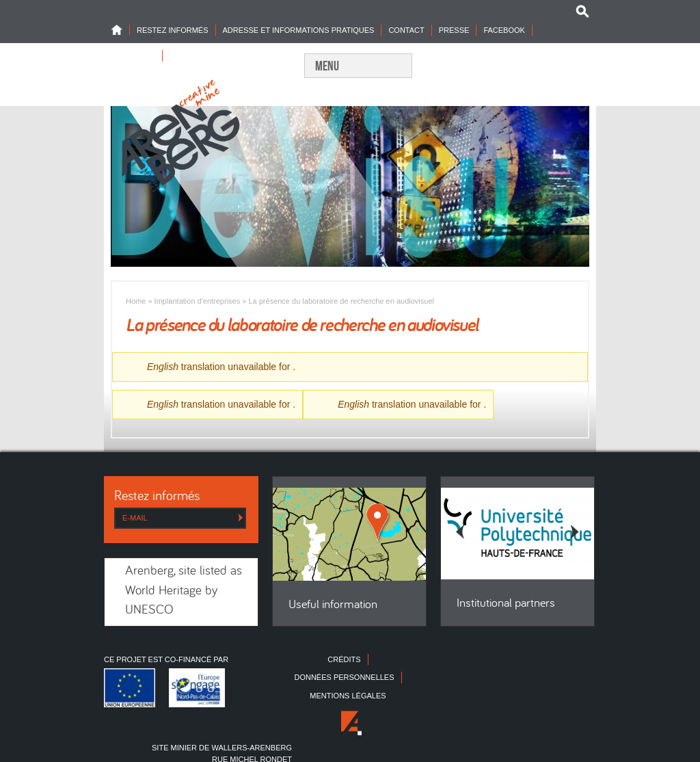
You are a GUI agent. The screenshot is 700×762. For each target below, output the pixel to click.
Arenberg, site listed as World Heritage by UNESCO (184, 591)
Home (120, 30)
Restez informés (173, 30)
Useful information (333, 605)
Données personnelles (344, 677)
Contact (406, 30)
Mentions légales (348, 696)
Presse (454, 30)
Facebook (504, 30)
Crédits (344, 659)
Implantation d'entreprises (198, 301)
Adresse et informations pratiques (299, 30)
